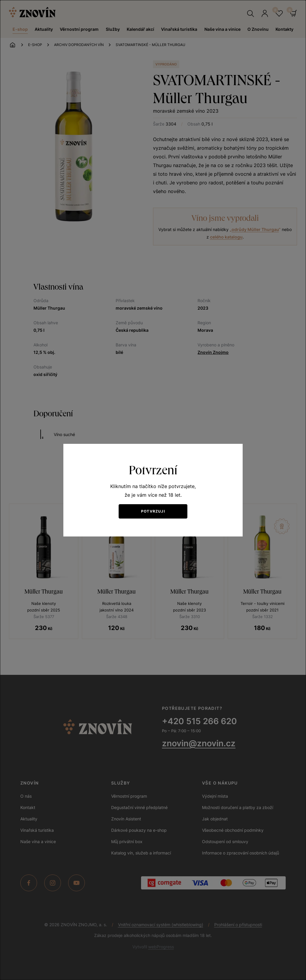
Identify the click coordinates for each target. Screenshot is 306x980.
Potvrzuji (153, 511)
